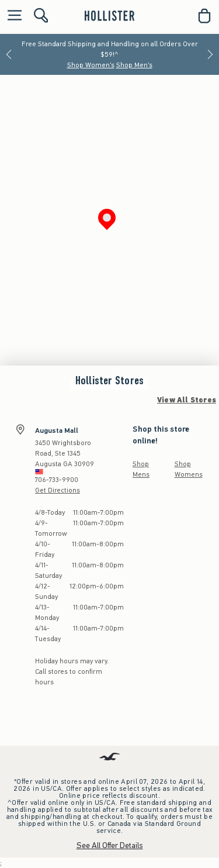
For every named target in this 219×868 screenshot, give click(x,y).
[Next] (210, 54)
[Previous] (9, 54)
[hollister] (109, 16)
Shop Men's (134, 65)
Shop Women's (91, 65)
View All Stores (187, 400)
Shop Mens (141, 469)
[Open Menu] (12, 16)
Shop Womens (189, 469)
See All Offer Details (110, 845)
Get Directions (58, 490)
